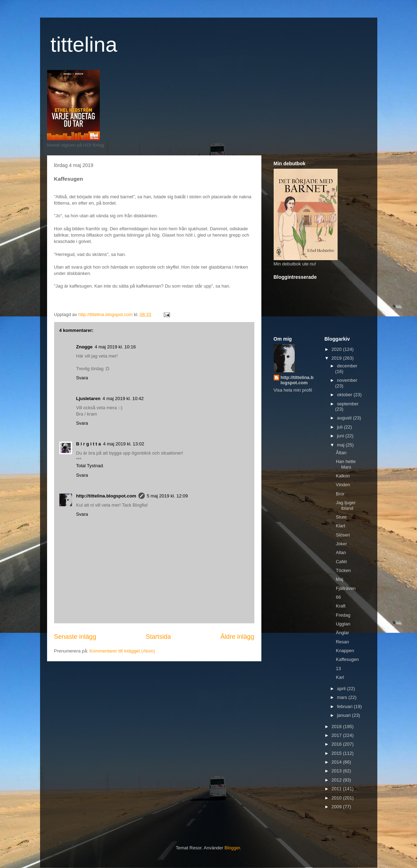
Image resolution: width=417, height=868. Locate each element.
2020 (337, 349)
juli (340, 427)
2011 (337, 789)
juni (341, 436)
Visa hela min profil (293, 390)
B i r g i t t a (89, 444)
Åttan (341, 453)
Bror (340, 494)
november (347, 380)
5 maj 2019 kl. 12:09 (167, 496)
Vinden (343, 485)
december (347, 366)
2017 (337, 735)
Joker (341, 544)
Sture (341, 517)
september (348, 404)
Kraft (341, 606)
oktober (345, 395)
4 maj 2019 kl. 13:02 (123, 444)
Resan (343, 642)
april (342, 689)
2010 (337, 798)
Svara (82, 378)
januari (344, 715)
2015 (337, 753)
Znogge (84, 347)
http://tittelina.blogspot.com (106, 496)
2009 (337, 807)
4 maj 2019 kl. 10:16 (115, 347)
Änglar (343, 633)
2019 (337, 358)
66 (338, 597)
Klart (341, 526)
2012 (337, 780)
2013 (337, 771)
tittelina (84, 44)
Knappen (345, 651)
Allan (341, 552)
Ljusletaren (88, 398)
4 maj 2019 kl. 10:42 (123, 398)
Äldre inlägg (237, 637)
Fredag (343, 615)
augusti (345, 418)
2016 (337, 744)
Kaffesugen (347, 659)
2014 (337, 762)
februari (345, 706)
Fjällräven (346, 588)
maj (341, 445)
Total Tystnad (90, 466)
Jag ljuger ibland (346, 505)
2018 (337, 726)
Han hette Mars (346, 464)
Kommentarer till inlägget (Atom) (122, 651)
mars (343, 697)
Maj (340, 579)
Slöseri (343, 535)
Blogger (232, 848)
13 (338, 668)
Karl (340, 677)
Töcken (343, 570)
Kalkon (343, 476)
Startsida (158, 637)
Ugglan (343, 624)
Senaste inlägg (75, 637)
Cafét (341, 562)
